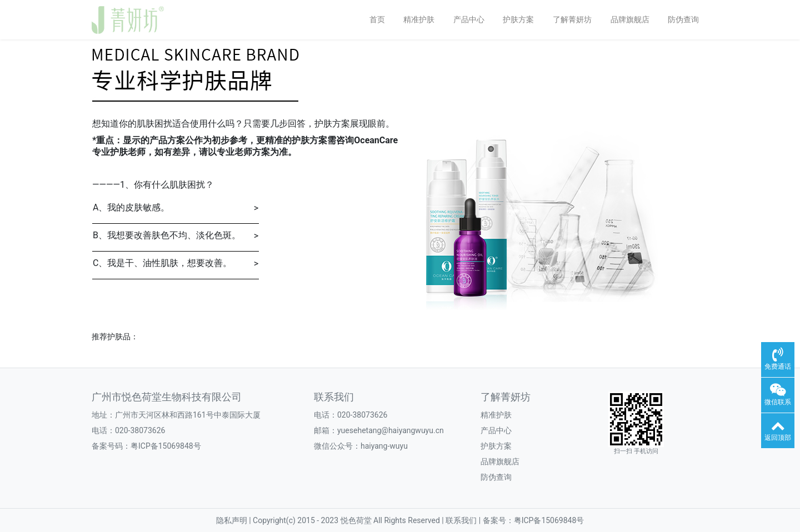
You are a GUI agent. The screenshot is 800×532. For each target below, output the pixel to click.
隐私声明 (232, 520)
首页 (377, 19)
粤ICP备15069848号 (166, 446)
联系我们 (334, 397)
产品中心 (469, 19)
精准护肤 (419, 19)
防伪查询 (683, 19)
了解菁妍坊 (572, 19)
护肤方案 (518, 19)
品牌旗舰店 (630, 19)
